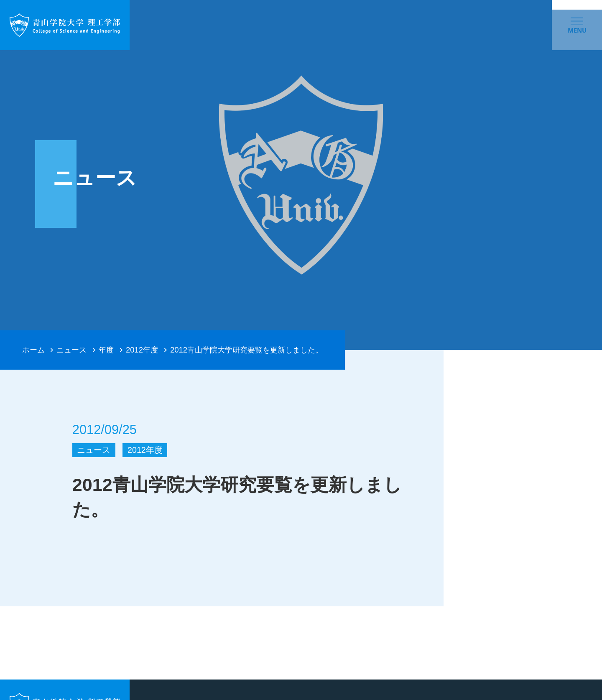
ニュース (71, 350)
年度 (106, 350)
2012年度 (142, 350)
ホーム (33, 350)
